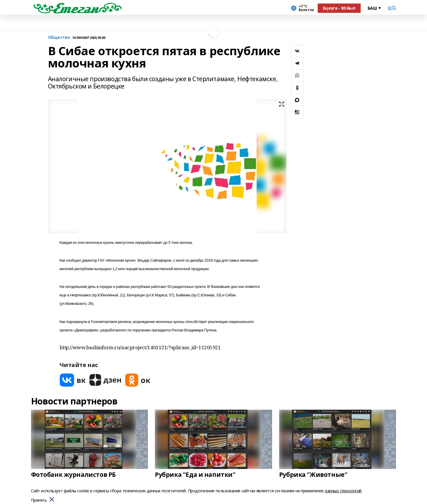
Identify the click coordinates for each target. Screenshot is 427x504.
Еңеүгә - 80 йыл (339, 8)
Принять (39, 500)
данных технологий (343, 491)
